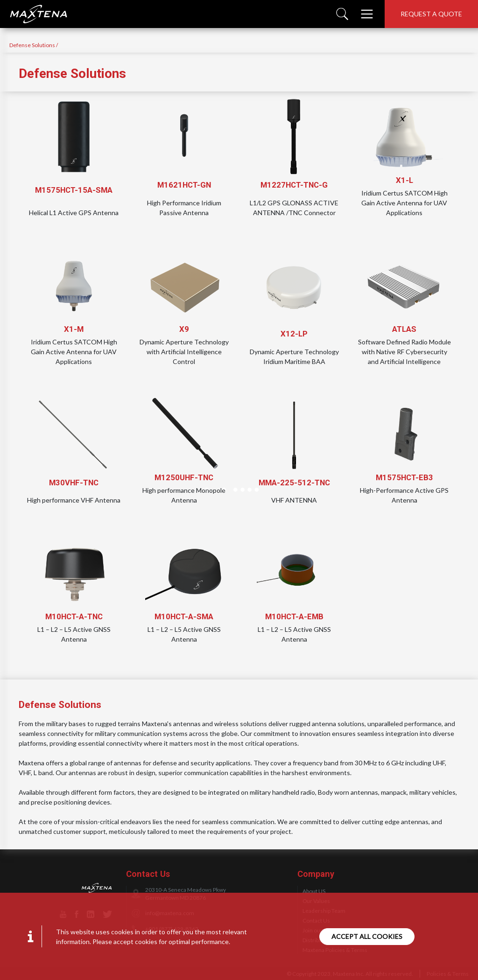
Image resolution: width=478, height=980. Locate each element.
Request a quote (431, 14)
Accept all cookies (367, 936)
